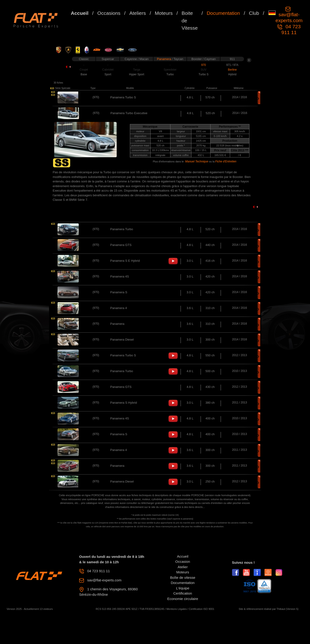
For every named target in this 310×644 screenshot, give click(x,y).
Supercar (108, 59)
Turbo (170, 74)
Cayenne (131, 59)
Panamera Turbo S (123, 97)
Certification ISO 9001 (202, 609)
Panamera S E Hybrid (125, 261)
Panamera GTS (121, 245)
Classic (84, 59)
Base (84, 74)
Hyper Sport (136, 74)
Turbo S (203, 74)
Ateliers (138, 13)
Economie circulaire (183, 599)
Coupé (84, 70)
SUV (204, 70)
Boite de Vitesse (190, 20)
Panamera (165, 59)
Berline (232, 70)
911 (232, 59)
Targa (136, 70)
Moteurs (164, 13)
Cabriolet (108, 70)
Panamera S (119, 292)
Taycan (178, 59)
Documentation (223, 13)
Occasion (183, 561)
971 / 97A (232, 65)
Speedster (170, 70)
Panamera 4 (119, 308)
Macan (144, 59)
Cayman (210, 59)
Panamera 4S (120, 276)
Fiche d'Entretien (226, 161)
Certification (183, 593)
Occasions (109, 13)
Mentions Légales (177, 609)
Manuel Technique (197, 161)
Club (254, 13)
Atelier (183, 567)
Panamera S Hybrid (124, 403)
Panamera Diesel (122, 340)
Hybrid (232, 74)
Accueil (80, 13)
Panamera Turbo (122, 229)
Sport (108, 74)
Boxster (197, 59)
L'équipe (183, 588)
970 (203, 65)
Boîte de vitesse (183, 578)
